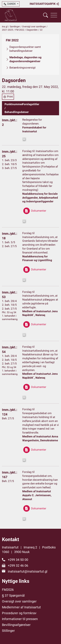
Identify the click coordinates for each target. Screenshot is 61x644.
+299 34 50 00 (18, 560)
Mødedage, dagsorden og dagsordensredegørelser (25, 59)
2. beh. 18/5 (9, 164)
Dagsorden (32, 30)
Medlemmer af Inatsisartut (21, 607)
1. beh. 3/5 (9, 242)
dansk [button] (10, 4)
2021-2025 (7, 30)
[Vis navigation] (54, 15)
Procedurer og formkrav (19, 613)
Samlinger (15, 27)
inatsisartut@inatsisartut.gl (28, 571)
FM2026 (8, 590)
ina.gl (5, 27)
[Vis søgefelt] (46, 15)
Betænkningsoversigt (23, 68)
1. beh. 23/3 (9, 160)
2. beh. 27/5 (9, 246)
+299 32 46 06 (18, 566)
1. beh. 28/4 (9, 301)
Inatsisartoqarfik (44, 4)
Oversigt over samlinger (34, 27)
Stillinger (8, 631)
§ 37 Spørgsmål (13, 595)
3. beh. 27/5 (9, 168)
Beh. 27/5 (8, 418)
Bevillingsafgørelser (16, 625)
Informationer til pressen (20, 619)
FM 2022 (20, 30)
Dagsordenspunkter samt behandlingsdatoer (25, 49)
